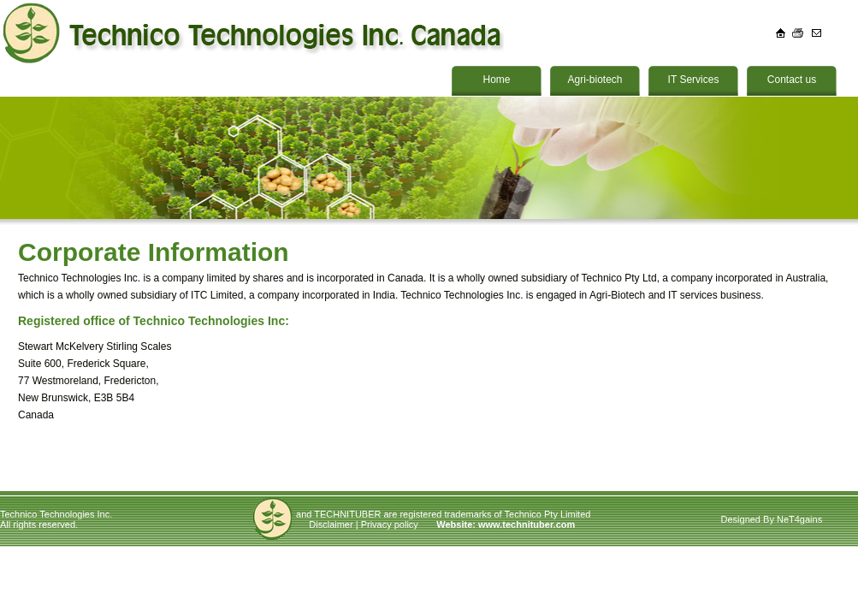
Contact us (792, 80)
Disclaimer (331, 524)
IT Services (694, 80)
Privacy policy (390, 524)
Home (496, 80)
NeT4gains (799, 519)
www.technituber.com (527, 524)
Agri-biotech (595, 80)
